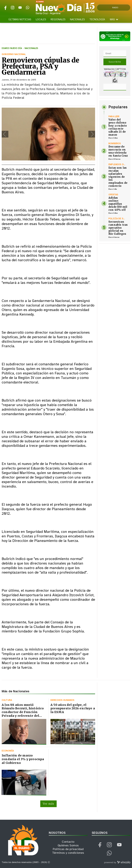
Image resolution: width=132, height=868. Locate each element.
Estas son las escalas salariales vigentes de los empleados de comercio (118, 177)
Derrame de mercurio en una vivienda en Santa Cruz (118, 151)
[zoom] (48, 134)
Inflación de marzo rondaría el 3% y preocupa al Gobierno (23, 759)
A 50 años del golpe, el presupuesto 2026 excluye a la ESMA (73, 708)
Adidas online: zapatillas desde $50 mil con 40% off (118, 204)
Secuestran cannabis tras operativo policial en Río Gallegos (118, 228)
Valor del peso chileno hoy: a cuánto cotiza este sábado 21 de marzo (118, 127)
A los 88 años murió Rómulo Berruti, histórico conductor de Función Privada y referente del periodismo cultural (23, 712)
